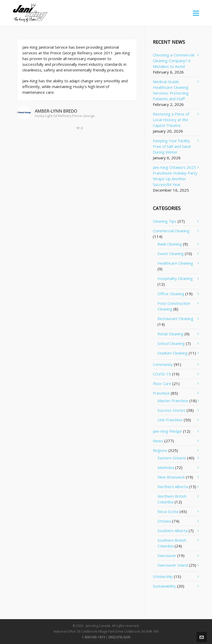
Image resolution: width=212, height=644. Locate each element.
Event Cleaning (171, 254)
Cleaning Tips (165, 221)
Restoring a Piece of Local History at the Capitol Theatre (171, 120)
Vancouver (167, 555)
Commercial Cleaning (171, 231)
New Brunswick (171, 477)
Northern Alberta (173, 487)
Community (163, 364)
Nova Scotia (168, 511)
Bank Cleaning (170, 244)
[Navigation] (196, 13)
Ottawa (164, 521)
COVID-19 (162, 374)
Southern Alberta (173, 531)
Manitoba (166, 467)
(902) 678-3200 (119, 637)
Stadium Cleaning (173, 353)
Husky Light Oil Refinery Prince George (65, 116)
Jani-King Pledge (167, 431)
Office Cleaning (171, 294)
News (158, 441)
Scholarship (163, 576)
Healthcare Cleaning (175, 263)
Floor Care (162, 383)
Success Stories (172, 410)
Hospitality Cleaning (175, 278)
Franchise (161, 393)
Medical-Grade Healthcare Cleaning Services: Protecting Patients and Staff (171, 90)
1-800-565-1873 (94, 637)
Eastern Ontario (172, 458)
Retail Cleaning (170, 334)
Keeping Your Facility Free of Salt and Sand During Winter (172, 146)
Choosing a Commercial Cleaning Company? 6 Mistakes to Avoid (173, 61)
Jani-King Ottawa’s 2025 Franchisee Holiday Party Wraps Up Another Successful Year (175, 176)
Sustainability (164, 586)
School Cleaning (171, 343)
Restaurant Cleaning (175, 319)
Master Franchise (173, 401)
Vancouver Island (173, 565)
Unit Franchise (170, 420)
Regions (160, 450)
